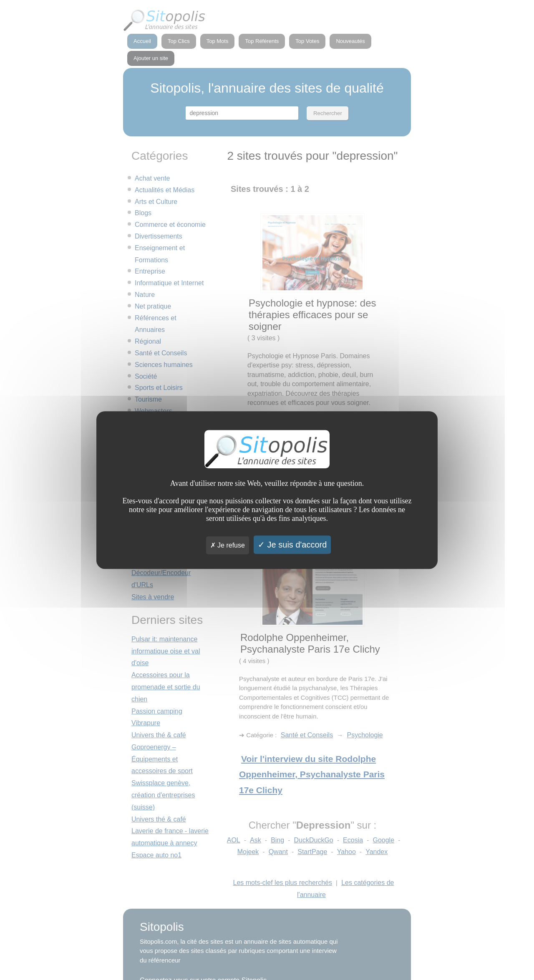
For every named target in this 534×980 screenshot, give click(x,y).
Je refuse (228, 545)
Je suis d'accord (292, 545)
